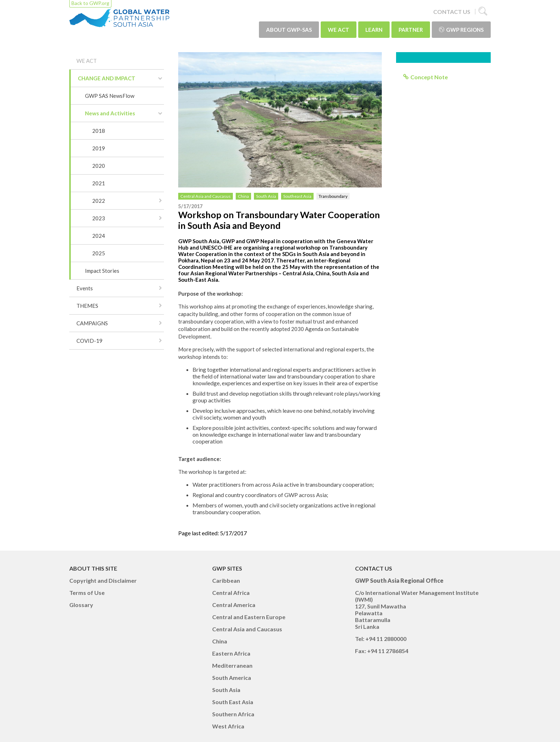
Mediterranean (232, 665)
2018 (99, 131)
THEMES (87, 306)
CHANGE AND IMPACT (107, 78)
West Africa (228, 726)
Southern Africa (233, 714)
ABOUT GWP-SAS (289, 30)
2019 (99, 148)
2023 (99, 218)
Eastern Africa (231, 653)
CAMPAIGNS (92, 323)
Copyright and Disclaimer (103, 580)
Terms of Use (87, 593)
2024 (99, 236)
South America (232, 678)
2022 (99, 201)
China (243, 196)
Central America (234, 605)
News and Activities (110, 113)
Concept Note (429, 77)
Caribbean (226, 580)
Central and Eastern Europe (249, 617)
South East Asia (233, 702)
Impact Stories (102, 271)
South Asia (266, 196)
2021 (99, 183)
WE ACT (339, 30)
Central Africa (231, 593)
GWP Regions (461, 30)
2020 (99, 166)
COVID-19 (89, 341)
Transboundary (333, 196)
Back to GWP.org (90, 3)
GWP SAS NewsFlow (110, 96)
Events (85, 288)
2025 (99, 253)
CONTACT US (452, 12)
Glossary (81, 605)
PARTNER (411, 30)
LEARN (374, 30)
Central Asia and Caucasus (206, 196)
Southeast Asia (297, 196)
